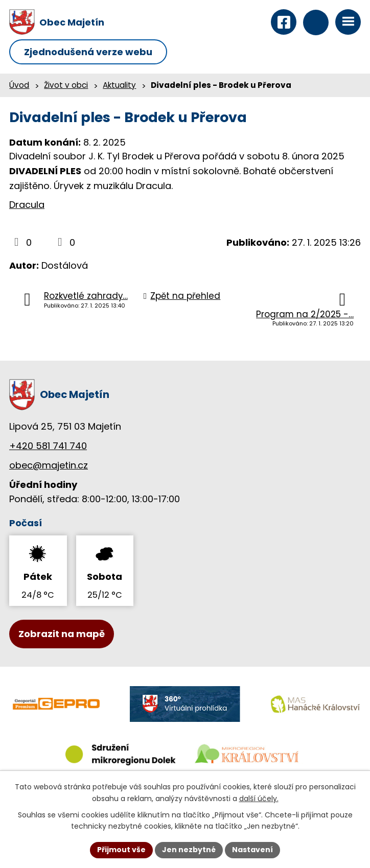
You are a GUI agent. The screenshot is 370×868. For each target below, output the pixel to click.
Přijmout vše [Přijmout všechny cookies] (121, 850)
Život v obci (66, 85)
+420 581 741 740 (48, 446)
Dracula (27, 205)
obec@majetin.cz (49, 465)
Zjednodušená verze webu (88, 52)
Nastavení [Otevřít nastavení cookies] (252, 850)
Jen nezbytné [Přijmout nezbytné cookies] (189, 850)
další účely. (259, 799)
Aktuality (119, 85)
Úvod (19, 85)
